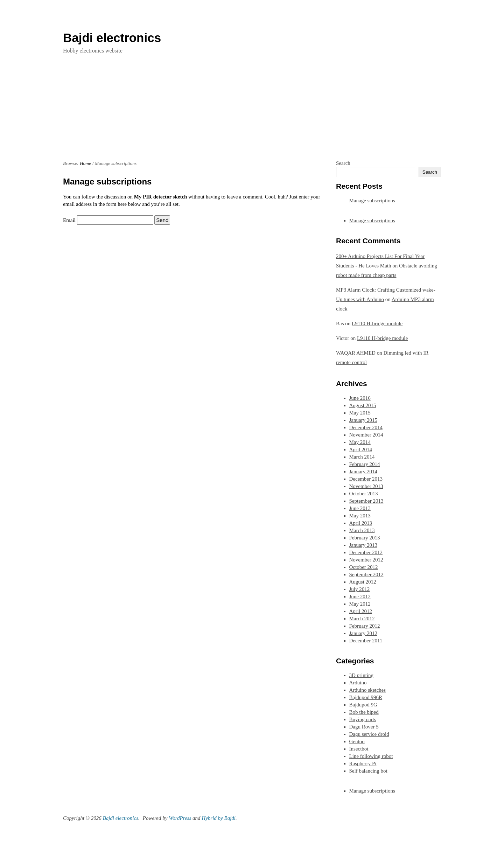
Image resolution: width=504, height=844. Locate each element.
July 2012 (360, 589)
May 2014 (360, 442)
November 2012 (366, 560)
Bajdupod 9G (363, 705)
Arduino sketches (368, 690)
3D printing (362, 675)
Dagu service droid (369, 734)
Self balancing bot (368, 771)
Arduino (358, 683)
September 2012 (366, 574)
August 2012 (363, 582)
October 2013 (364, 494)
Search (343, 163)
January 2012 (363, 633)
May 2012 (360, 604)
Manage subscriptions (107, 182)
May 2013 (360, 516)
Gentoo (357, 741)
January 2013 (363, 545)
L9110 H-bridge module (377, 323)
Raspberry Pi (363, 763)
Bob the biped (364, 712)
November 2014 (366, 435)
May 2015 (360, 413)
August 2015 (363, 405)
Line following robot (371, 756)
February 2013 (365, 538)
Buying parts (363, 719)
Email (69, 220)
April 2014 (361, 449)
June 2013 (360, 508)
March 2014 (362, 457)
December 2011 (366, 641)
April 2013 (361, 523)
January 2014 (363, 472)
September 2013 (366, 501)
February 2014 (365, 464)
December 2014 (366, 427)
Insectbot (359, 749)
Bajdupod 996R (366, 697)
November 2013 (366, 486)
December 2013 (366, 479)
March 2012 (362, 619)
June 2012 (360, 597)
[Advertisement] (252, 107)
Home (85, 163)
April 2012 (361, 611)
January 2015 (363, 420)
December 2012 (366, 552)
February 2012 (365, 626)
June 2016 (360, 398)
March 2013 (362, 530)
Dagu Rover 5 (364, 727)
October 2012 (364, 567)
